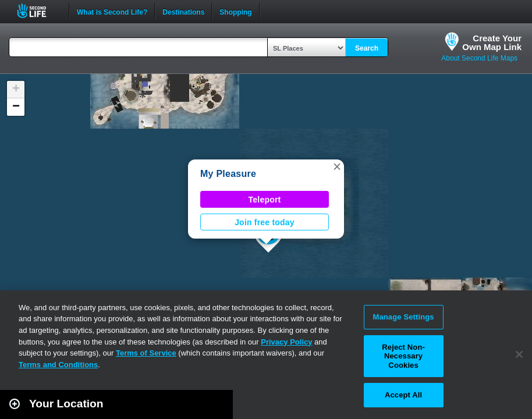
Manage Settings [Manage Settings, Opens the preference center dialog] (403, 317)
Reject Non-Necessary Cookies (403, 356)
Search (367, 48)
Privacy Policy (286, 342)
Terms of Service (146, 353)
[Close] (519, 354)
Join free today (265, 222)
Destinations (183, 11)
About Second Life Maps (479, 58)
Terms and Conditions (58, 365)
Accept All (403, 395)
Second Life (38, 11)
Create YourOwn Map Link (492, 42)
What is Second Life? (112, 11)
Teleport (265, 200)
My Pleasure (228, 174)
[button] (337, 166)
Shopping (235, 11)
